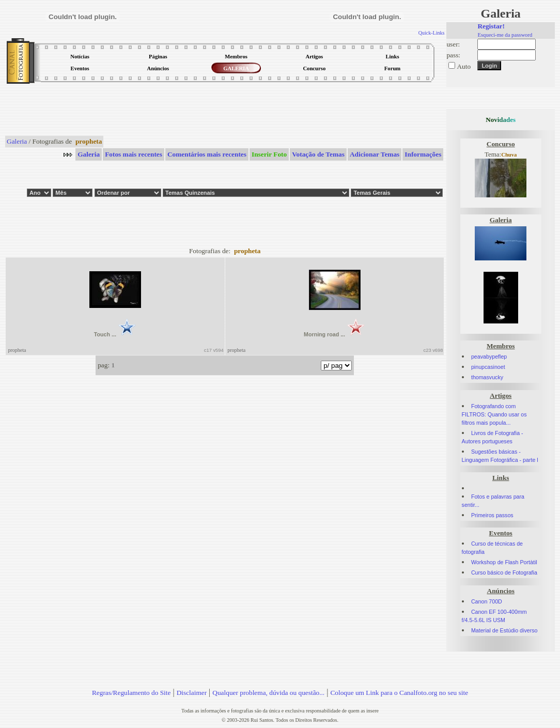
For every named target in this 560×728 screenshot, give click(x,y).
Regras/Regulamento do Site (131, 693)
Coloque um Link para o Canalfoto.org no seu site (399, 693)
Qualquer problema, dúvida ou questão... (268, 693)
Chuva (509, 155)
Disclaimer (192, 693)
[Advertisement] (225, 111)
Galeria (17, 141)
